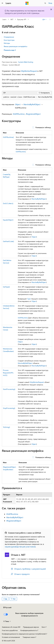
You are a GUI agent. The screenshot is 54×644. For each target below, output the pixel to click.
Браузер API (22, 19)
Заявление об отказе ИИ (11, 627)
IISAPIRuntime (19, 114)
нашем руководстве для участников (20, 547)
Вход (50, 3)
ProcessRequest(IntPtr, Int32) (8, 373)
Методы (7, 43)
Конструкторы (9, 40)
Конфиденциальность (29, 630)
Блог (43, 627)
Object (18, 104)
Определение (9, 37)
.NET (12, 19)
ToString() (6, 427)
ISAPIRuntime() (8, 137)
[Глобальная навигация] (2, 3)
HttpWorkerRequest (29, 71)
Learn (4, 19)
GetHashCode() (8, 241)
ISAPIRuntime (21, 152)
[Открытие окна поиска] (45, 3)
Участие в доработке (10, 630)
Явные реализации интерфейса (15, 46)
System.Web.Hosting (26, 62)
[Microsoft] (27, 3)
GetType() (6, 287)
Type (29, 299)
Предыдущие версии (31, 627)
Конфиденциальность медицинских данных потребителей (24, 634)
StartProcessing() (9, 389)
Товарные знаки (29, 637)
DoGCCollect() (8, 203)
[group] (27, 97)
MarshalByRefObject (32, 104)
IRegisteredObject (33, 114)
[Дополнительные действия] (50, 19)
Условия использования (11, 637)
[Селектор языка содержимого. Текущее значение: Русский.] (7, 607)
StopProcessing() (9, 408)
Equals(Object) (8, 220)
